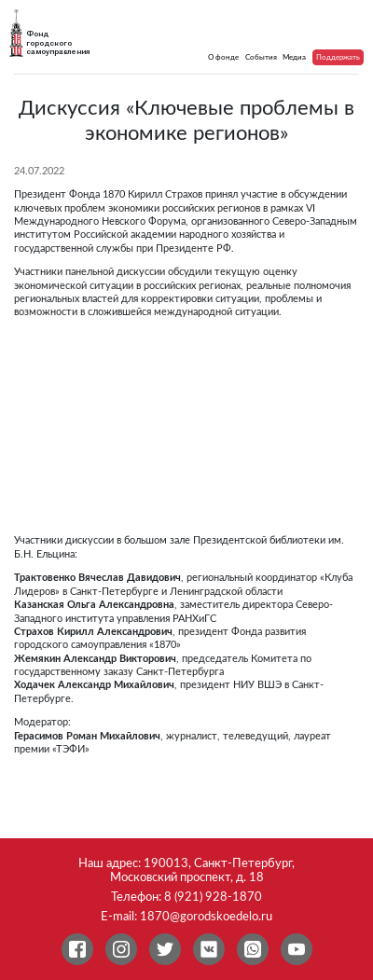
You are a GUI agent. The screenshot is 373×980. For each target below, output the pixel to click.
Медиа (294, 58)
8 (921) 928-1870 (213, 897)
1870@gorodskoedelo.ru (206, 917)
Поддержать (338, 58)
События (261, 58)
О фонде (223, 58)
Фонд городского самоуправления (58, 43)
